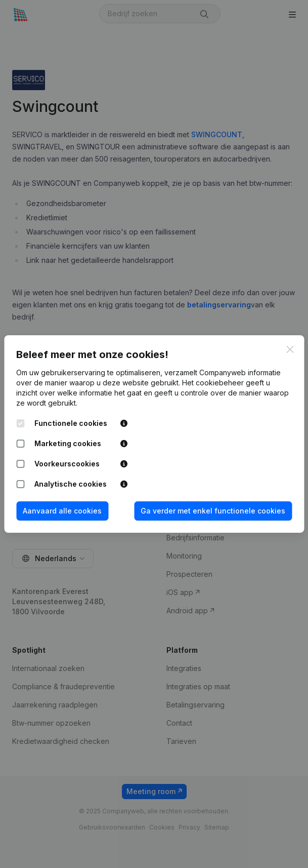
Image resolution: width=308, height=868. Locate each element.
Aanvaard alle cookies (62, 511)
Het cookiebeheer (213, 383)
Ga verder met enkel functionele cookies (213, 511)
